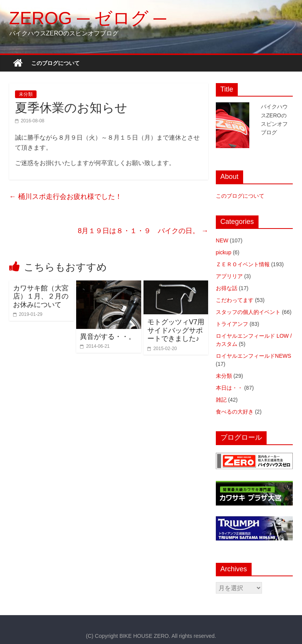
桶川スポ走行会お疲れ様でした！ (66, 197)
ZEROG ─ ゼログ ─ (88, 18)
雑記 (221, 400)
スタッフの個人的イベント (248, 312)
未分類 (26, 94)
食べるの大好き (235, 412)
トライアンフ (232, 324)
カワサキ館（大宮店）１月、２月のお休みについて (41, 296)
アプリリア (229, 276)
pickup (224, 252)
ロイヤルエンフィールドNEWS (254, 356)
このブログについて (55, 63)
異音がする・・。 (108, 337)
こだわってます (235, 300)
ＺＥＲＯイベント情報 (243, 264)
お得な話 (227, 288)
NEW (222, 240)
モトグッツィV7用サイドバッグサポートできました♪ (176, 330)
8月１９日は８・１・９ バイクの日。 (143, 231)
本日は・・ (229, 388)
